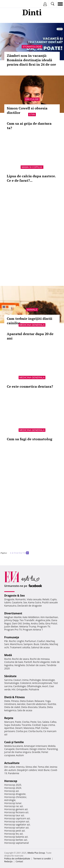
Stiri (32, 115)
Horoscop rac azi (14, 806)
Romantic (21, 599)
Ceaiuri (17, 680)
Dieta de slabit (12, 707)
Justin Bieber (11, 626)
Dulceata (16, 725)
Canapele (9, 749)
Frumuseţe (12, 637)
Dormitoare (22, 749)
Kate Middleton (31, 617)
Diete (7, 701)
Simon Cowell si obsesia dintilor (27, 110)
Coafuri (41, 641)
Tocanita (26, 725)
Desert (19, 728)
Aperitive (9, 728)
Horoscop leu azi (13, 834)
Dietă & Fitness (15, 697)
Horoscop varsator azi (16, 828)
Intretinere (10, 704)
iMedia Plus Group (36, 853)
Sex (25, 602)
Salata (46, 722)
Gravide (36, 752)
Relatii (46, 599)
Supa (7, 725)
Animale (32, 310)
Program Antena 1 (33, 630)
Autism (20, 755)
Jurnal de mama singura (17, 752)
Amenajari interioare (35, 746)
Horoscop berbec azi (16, 840)
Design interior (38, 749)
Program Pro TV (13, 630)
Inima (25, 680)
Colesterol (26, 683)
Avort (45, 686)
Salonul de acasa (40, 647)
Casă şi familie (14, 742)
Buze (36, 644)
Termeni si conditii (42, 859)
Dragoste (9, 599)
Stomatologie (32, 47)
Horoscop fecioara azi (16, 812)
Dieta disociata (29, 707)
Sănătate (10, 676)
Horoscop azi (12, 791)
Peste (33, 722)
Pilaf (38, 728)
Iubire (8, 602)
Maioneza (29, 728)
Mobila (52, 746)
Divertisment (13, 613)
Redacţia (8, 861)
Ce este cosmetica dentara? (30, 386)
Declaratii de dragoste (30, 606)
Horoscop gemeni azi (16, 809)
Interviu (20, 767)
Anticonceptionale (42, 683)
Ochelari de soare (36, 665)
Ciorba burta (35, 731)
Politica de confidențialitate (17, 859)
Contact (19, 861)
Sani (7, 644)
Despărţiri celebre (27, 770)
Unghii (20, 641)
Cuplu (53, 599)
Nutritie (52, 704)
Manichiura (16, 644)
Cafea (53, 722)
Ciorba (26, 722)
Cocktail (36, 725)
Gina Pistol (51, 623)
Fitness (15, 701)
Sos (39, 722)
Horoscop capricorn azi (17, 818)
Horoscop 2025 (13, 785)
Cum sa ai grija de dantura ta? (29, 126)
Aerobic (21, 704)
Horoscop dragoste (15, 794)
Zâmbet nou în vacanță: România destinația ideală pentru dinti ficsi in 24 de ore (31, 60)
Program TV (44, 626)
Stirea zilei (31, 767)
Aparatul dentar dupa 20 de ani (30, 336)
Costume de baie (14, 662)
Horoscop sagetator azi (17, 824)
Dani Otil (17, 623)
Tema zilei (43, 767)
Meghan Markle (13, 617)
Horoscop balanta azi (16, 837)
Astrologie (10, 800)
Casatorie (17, 602)
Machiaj (51, 641)
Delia (41, 623)
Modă (8, 655)
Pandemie (14, 773)
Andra (34, 623)
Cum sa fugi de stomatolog (30, 439)
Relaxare (40, 701)
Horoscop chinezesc (15, 797)
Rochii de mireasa (40, 659)
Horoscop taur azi (14, 815)
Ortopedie (22, 689)
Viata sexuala (34, 599)
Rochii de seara (20, 659)
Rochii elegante (41, 662)
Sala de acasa (25, 710)
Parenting (52, 749)
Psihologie (35, 680)
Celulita (44, 644)
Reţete (9, 718)
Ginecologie (48, 680)
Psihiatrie (34, 689)
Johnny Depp (11, 620)
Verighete (20, 665)
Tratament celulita (20, 647)
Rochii (12, 641)
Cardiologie (20, 686)
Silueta (42, 707)
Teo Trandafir (27, 620)
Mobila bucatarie (14, 746)
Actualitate (12, 763)
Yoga (48, 701)
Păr (6, 641)
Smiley (26, 623)
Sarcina (8, 680)
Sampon (28, 644)
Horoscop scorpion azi (17, 821)
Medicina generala (32, 325)
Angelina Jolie (43, 620)
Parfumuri (31, 641)
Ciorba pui (22, 731)
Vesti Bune (44, 770)
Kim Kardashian (49, 617)
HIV (14, 689)
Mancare (9, 722)
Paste (18, 722)
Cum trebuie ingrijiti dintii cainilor (30, 321)
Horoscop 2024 (13, 788)
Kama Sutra (35, 602)
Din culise (32, 99)
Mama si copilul (32, 167)
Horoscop (11, 781)
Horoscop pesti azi (15, 831)
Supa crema (48, 725)
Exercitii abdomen (37, 704)
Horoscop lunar (13, 803)
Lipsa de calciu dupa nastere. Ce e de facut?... (31, 178)
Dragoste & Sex (15, 596)
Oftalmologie (34, 686)
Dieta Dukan (27, 701)
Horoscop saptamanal (16, 843)
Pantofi (28, 662)
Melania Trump (28, 626)
